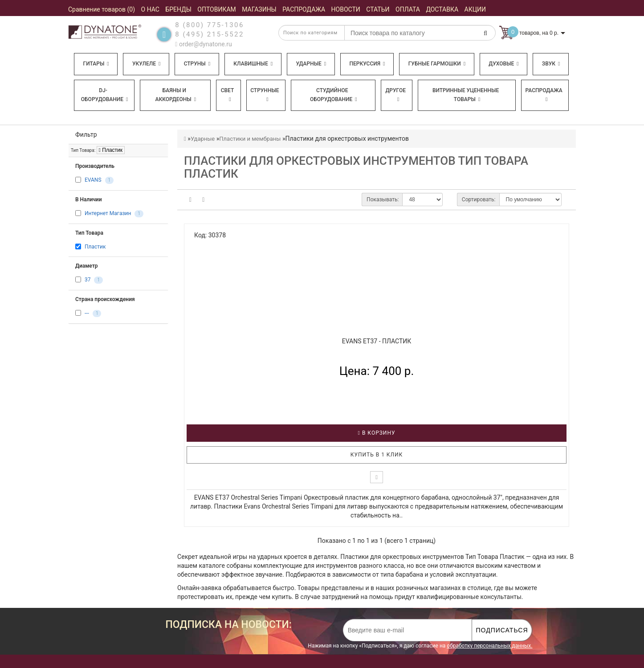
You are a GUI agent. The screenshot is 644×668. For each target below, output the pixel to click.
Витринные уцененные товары (466, 95)
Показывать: (383, 200)
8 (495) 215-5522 (210, 34)
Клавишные (253, 64)
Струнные (265, 95)
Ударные (311, 64)
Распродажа (544, 95)
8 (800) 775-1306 (210, 25)
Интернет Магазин (108, 214)
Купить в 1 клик (377, 455)
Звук (551, 64)
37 (88, 280)
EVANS (93, 180)
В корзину (377, 433)
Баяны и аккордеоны (175, 95)
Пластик (111, 150)
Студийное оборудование (334, 95)
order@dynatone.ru (203, 44)
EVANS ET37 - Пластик (377, 341)
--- (87, 313)
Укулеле (146, 64)
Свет (228, 95)
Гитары (96, 64)
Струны (197, 64)
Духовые (503, 64)
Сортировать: (479, 200)
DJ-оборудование (105, 95)
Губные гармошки (437, 64)
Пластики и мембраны (250, 139)
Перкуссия (367, 64)
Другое (395, 95)
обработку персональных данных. (489, 646)
